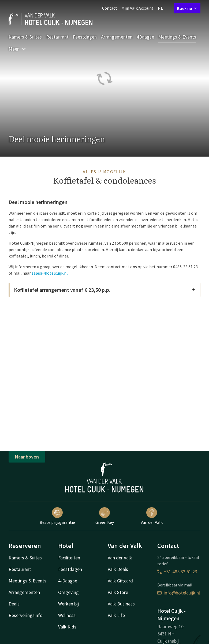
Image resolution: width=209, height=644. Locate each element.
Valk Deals (118, 569)
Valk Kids (67, 627)
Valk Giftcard (120, 581)
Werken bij (68, 604)
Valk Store (118, 592)
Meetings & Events (177, 37)
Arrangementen (117, 37)
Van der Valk (152, 516)
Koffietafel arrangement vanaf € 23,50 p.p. (105, 290)
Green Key (105, 516)
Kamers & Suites (25, 37)
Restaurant (57, 37)
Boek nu (187, 8)
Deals (14, 604)
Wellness (67, 615)
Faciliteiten (69, 558)
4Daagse (145, 37)
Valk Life (116, 615)
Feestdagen (85, 37)
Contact (110, 8)
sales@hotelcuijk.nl (50, 273)
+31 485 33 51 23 (177, 572)
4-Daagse (68, 581)
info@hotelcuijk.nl (179, 593)
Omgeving (68, 592)
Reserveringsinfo (26, 615)
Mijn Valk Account (137, 8)
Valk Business (121, 604)
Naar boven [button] (27, 457)
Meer (17, 49)
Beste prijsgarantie (57, 516)
